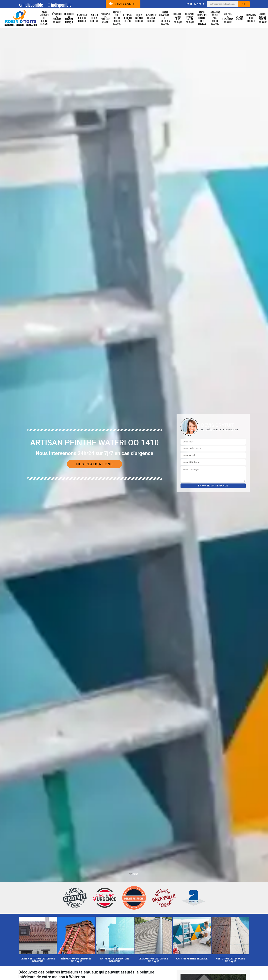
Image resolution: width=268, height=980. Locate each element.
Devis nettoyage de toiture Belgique (44, 18)
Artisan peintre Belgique (94, 18)
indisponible (31, 5)
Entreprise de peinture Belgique (69, 18)
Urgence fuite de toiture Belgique (263, 18)
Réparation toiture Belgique (251, 18)
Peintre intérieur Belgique (139, 18)
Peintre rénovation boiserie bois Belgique (202, 18)
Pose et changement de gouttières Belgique (165, 18)
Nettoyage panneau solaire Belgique (190, 18)
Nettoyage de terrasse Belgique (105, 18)
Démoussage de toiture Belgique (82, 18)
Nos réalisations (95, 464)
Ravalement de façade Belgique (151, 18)
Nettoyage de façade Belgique (128, 18)
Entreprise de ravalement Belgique (228, 18)
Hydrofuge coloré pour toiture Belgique (215, 18)
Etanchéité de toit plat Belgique (178, 18)
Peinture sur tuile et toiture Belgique (117, 18)
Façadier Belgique (240, 18)
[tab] (134, 490)
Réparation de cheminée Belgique (57, 18)
